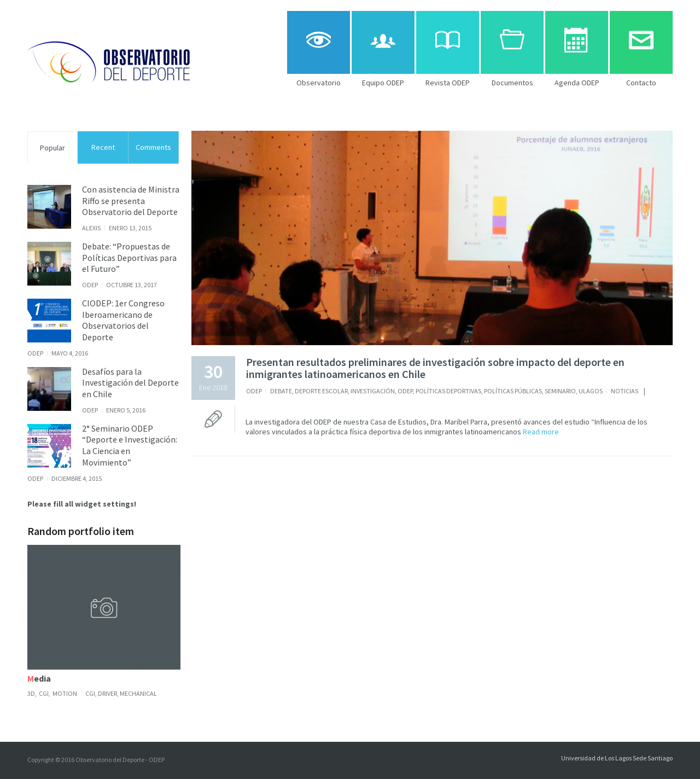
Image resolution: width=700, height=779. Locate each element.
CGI (44, 693)
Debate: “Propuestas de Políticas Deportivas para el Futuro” (129, 258)
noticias (625, 391)
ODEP (254, 391)
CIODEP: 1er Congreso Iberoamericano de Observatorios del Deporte (123, 320)
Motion (65, 693)
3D (31, 693)
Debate (281, 391)
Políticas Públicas (513, 391)
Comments (153, 147)
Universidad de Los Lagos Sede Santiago (617, 758)
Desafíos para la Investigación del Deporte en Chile (130, 383)
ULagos (591, 391)
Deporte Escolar (321, 391)
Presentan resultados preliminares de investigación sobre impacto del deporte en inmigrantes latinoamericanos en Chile (435, 368)
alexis (91, 228)
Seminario (560, 391)
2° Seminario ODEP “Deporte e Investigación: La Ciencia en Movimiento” (130, 445)
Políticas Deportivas (448, 391)
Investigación (373, 391)
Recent (103, 147)
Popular (52, 148)
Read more (540, 432)
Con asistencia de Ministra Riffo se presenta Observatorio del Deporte (131, 201)
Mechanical (138, 693)
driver (107, 693)
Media (39, 678)
